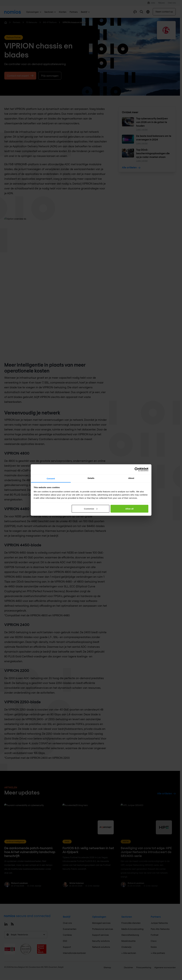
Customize (91, 509)
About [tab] (131, 478)
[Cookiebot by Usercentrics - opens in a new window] (137, 469)
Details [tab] (91, 478)
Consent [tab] (51, 479)
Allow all (129, 509)
